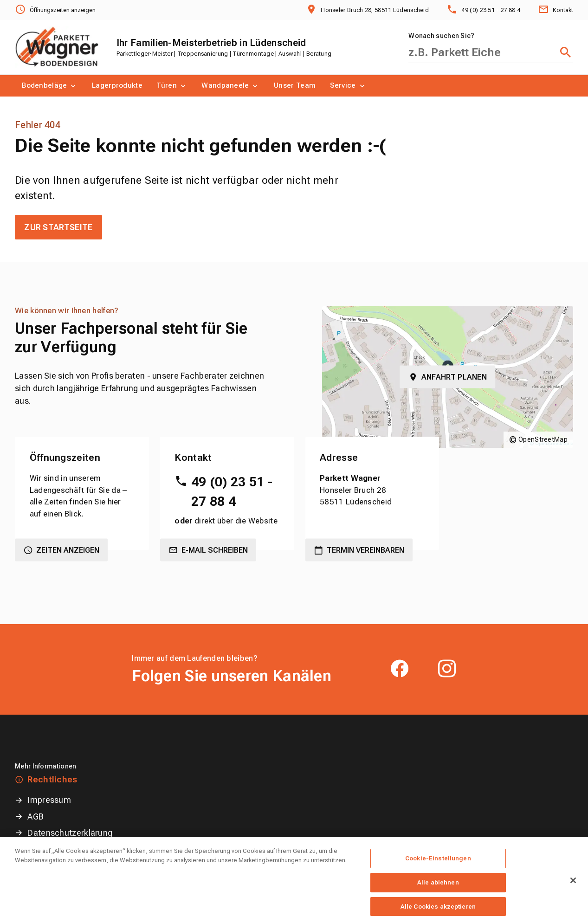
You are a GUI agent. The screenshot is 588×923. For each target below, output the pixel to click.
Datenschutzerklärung (70, 833)
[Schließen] (573, 890)
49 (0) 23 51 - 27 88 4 (232, 492)
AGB (36, 816)
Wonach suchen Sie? (441, 36)
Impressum (49, 800)
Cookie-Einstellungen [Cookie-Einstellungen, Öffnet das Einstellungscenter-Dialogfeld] (438, 868)
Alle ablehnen (438, 891)
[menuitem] (50, 86)
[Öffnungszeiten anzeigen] (55, 10)
